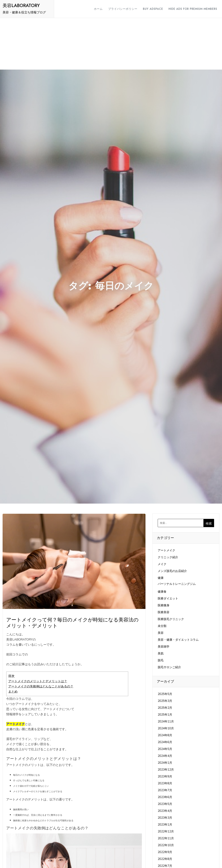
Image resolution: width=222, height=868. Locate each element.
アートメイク (166, 550)
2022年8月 (165, 859)
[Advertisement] (111, 44)
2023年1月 (165, 825)
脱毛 (161, 660)
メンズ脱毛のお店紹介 (172, 571)
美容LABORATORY (21, 5)
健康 (161, 578)
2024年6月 (165, 742)
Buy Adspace (150, 9)
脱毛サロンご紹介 (169, 667)
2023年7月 (165, 790)
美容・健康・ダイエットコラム (178, 640)
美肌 (161, 653)
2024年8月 (165, 735)
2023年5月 (165, 804)
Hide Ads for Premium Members (190, 9)
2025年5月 (165, 694)
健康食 (162, 592)
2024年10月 (166, 728)
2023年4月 (165, 811)
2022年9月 (165, 852)
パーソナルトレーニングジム (177, 584)
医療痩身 (164, 605)
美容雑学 (164, 647)
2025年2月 (165, 708)
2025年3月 (165, 701)
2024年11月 (166, 722)
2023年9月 (165, 777)
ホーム (95, 9)
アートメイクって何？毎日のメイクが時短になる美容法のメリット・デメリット (72, 623)
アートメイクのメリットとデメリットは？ (38, 681)
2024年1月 (165, 763)
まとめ (13, 692)
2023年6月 (165, 797)
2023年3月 (165, 818)
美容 (161, 633)
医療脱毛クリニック (171, 619)
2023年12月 (166, 770)
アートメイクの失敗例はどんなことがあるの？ (41, 686)
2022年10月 (166, 845)
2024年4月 (165, 756)
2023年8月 (165, 783)
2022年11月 (166, 838)
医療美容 (164, 612)
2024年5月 (165, 749)
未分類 (162, 626)
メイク (162, 564)
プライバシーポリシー (120, 9)
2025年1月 (165, 715)
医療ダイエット (168, 599)
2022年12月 (166, 831)
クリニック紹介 (168, 557)
